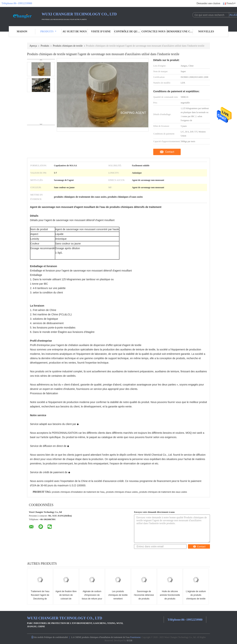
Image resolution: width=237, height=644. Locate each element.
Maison (22, 32)
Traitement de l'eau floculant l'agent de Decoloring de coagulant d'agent (40, 597)
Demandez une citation (208, 3)
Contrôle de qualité (127, 32)
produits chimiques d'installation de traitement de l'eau (78, 492)
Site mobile (37, 637)
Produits (48, 32)
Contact (170, 152)
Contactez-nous (154, 32)
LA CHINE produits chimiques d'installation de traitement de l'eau (100, 637)
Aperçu (33, 46)
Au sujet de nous (75, 32)
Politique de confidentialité (56, 637)
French (231, 3)
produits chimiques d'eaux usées (122, 492)
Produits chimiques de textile (68, 46)
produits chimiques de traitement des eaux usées (163, 492)
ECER (130, 641)
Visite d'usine (101, 32)
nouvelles (206, 32)
